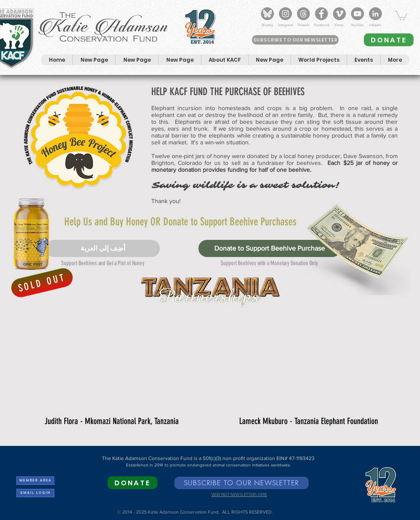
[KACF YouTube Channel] (357, 14)
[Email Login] (35, 493)
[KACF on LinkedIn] (375, 14)
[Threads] (303, 14)
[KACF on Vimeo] (339, 14)
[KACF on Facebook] (321, 14)
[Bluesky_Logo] (267, 14)
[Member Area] (35, 481)
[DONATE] (389, 40)
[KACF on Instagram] (285, 14)
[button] (401, 15)
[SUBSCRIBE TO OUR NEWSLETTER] (295, 40)
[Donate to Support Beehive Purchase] (270, 248)
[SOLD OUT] (42, 283)
